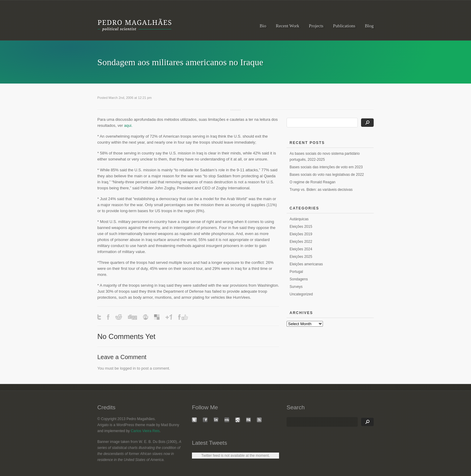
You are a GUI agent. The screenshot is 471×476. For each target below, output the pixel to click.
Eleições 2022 (301, 242)
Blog (369, 26)
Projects (316, 26)
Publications (344, 26)
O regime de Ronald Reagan (313, 182)
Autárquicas (299, 219)
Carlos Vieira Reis (145, 431)
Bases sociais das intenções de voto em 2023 (326, 167)
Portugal (296, 272)
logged (126, 368)
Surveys (296, 287)
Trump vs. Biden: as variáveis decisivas (321, 190)
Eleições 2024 (301, 249)
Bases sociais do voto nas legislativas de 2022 (327, 175)
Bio (263, 26)
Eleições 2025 (301, 257)
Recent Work (287, 26)
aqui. (128, 125)
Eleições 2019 (301, 234)
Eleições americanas (306, 264)
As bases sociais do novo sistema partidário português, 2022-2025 (325, 157)
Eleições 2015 (301, 227)
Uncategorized (301, 294)
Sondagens (299, 279)
